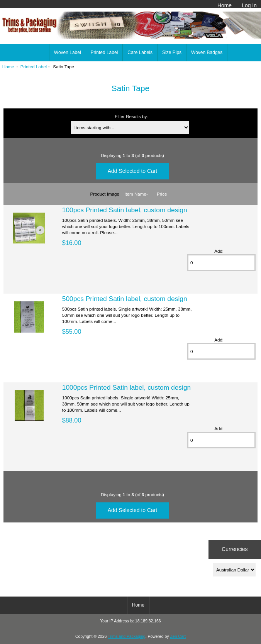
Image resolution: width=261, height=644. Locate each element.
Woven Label (68, 52)
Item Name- (136, 194)
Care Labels (140, 52)
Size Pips (172, 52)
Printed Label (34, 67)
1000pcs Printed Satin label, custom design (127, 387)
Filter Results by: (131, 116)
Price (162, 194)
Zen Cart (178, 636)
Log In (249, 5)
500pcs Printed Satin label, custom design (125, 299)
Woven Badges (207, 52)
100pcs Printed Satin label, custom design (125, 210)
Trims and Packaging (127, 636)
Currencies (235, 549)
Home (225, 5)
